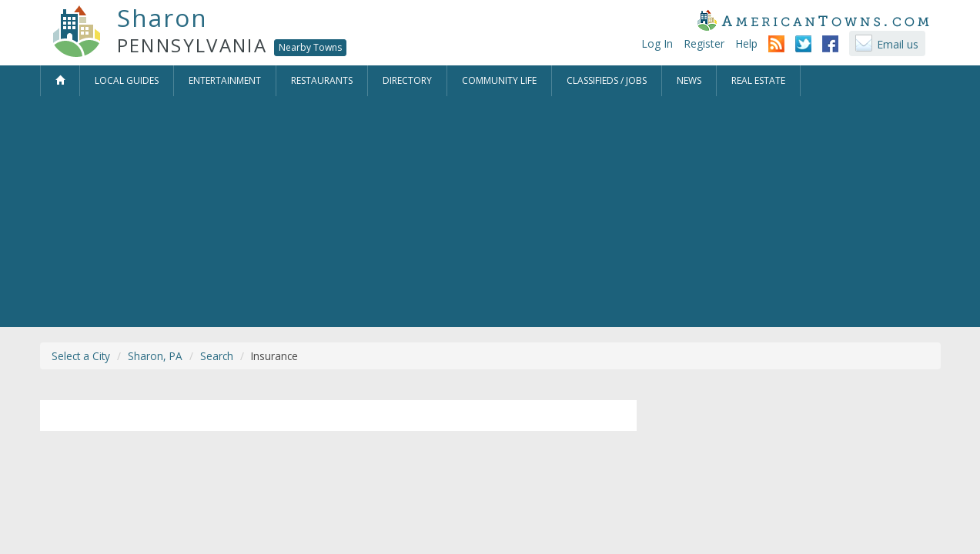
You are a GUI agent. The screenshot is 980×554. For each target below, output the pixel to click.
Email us (898, 44)
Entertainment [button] (225, 80)
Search (217, 356)
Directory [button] (407, 80)
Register (704, 43)
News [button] (689, 80)
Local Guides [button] (127, 80)
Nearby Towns (310, 47)
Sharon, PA (155, 356)
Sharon (162, 18)
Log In (657, 43)
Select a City (81, 356)
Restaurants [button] (322, 80)
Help (746, 43)
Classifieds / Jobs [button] (607, 80)
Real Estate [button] (758, 80)
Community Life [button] (499, 80)
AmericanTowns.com (813, 20)
